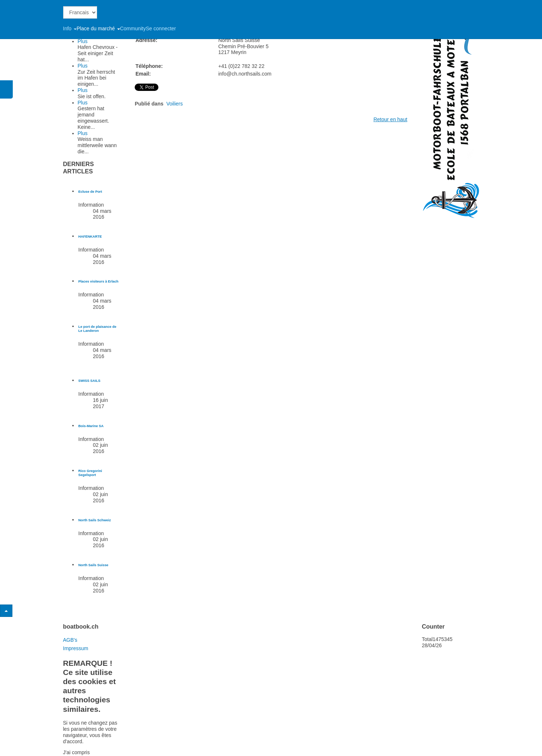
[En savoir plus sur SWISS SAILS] (89, 381)
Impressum (76, 648)
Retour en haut (390, 119)
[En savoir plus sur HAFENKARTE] (90, 237)
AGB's (70, 640)
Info (70, 28)
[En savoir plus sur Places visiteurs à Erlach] (99, 281)
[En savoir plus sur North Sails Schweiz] (95, 520)
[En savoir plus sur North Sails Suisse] (93, 565)
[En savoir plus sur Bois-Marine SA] (91, 426)
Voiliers (175, 104)
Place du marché (98, 28)
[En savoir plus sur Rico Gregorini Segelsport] (90, 473)
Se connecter (161, 28)
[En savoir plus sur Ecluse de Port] (90, 192)
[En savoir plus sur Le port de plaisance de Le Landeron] (97, 329)
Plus (83, 41)
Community (133, 28)
